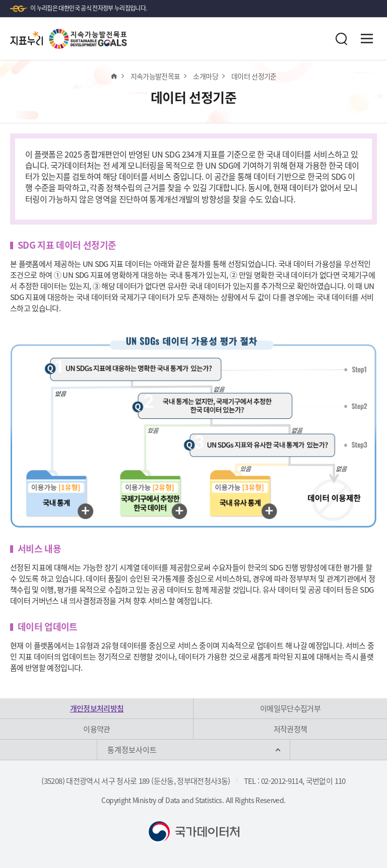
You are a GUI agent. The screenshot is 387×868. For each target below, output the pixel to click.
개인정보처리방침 (97, 708)
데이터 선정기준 (254, 76)
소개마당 (205, 76)
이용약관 (96, 729)
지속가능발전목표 (155, 76)
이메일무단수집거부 (290, 708)
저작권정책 (291, 729)
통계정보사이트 (132, 750)
